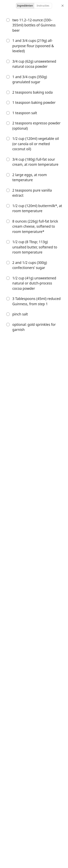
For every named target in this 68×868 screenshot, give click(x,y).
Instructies (43, 6)
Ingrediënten (25, 6)
